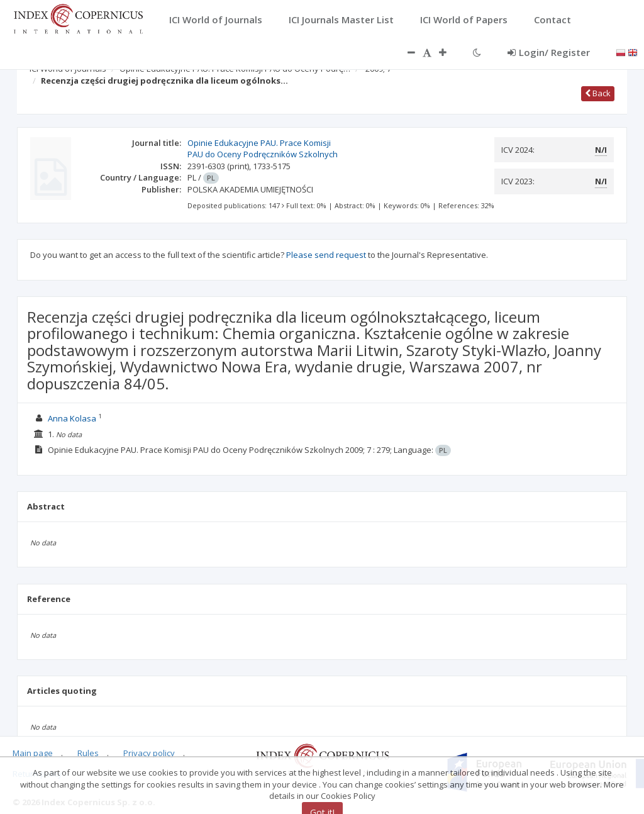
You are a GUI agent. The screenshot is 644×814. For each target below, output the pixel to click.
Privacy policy (149, 753)
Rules (88, 753)
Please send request (326, 255)
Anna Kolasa (72, 418)
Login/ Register (549, 52)
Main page (33, 753)
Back (598, 93)
